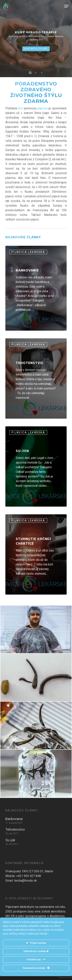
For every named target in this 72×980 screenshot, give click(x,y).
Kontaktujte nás (36, 49)
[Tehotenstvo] (36, 378)
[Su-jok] (36, 466)
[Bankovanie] (36, 288)
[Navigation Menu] (66, 6)
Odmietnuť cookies (36, 951)
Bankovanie (14, 819)
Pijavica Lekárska (28, 252)
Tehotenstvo (15, 829)
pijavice (43, 108)
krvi (21, 108)
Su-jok (10, 840)
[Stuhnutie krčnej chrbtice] (36, 554)
